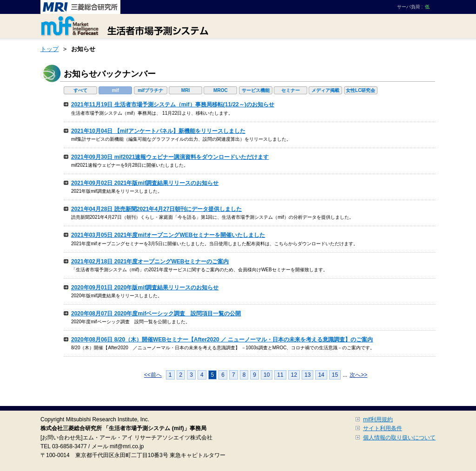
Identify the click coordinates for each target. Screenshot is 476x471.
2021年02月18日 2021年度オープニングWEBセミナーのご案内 (150, 262)
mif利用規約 (378, 419)
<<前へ (153, 375)
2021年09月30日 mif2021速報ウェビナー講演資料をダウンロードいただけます (170, 157)
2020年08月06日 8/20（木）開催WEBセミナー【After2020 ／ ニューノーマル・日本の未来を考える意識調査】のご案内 (222, 340)
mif (116, 90)
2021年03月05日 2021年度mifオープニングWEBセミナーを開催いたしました (168, 235)
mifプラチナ (150, 90)
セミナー (291, 90)
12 (294, 375)
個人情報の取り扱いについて (399, 438)
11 (280, 375)
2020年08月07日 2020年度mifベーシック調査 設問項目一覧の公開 (156, 314)
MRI (185, 90)
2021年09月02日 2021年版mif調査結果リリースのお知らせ (145, 183)
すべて (80, 90)
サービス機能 (256, 90)
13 (307, 375)
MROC (221, 90)
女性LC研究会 (360, 90)
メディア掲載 (325, 90)
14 (321, 375)
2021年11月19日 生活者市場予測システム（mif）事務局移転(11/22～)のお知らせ (173, 105)
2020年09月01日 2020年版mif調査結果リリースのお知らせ (145, 288)
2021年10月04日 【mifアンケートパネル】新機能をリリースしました (158, 131)
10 (267, 375)
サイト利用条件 (383, 428)
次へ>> (358, 375)
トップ (50, 49)
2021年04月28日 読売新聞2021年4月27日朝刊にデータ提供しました (156, 209)
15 (335, 375)
